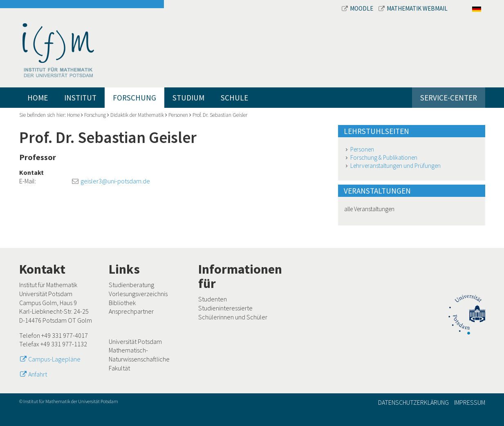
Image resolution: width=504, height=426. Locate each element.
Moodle (358, 8)
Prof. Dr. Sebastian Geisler (220, 115)
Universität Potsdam (135, 341)
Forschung (134, 98)
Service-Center (449, 98)
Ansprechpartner (131, 311)
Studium (188, 98)
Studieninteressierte (225, 308)
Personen (178, 115)
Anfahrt (38, 374)
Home (38, 98)
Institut (80, 98)
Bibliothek (122, 303)
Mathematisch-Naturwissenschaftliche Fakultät (139, 359)
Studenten (213, 299)
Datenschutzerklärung (413, 402)
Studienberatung (131, 285)
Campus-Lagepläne (54, 359)
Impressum (470, 402)
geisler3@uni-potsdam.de (115, 181)
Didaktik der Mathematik (137, 115)
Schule (234, 98)
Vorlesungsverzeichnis (138, 294)
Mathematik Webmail (413, 8)
